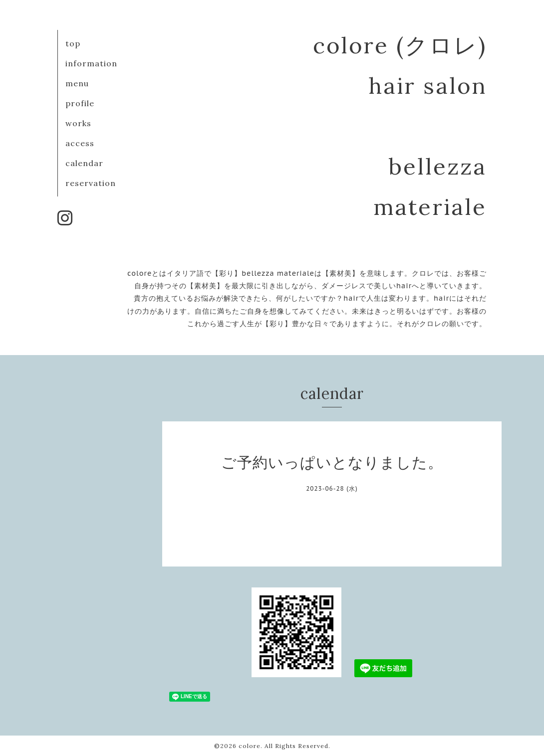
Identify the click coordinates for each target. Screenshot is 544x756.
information (91, 63)
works (78, 123)
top (73, 43)
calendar (84, 163)
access (80, 143)
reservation (91, 183)
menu (77, 83)
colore (250, 746)
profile (80, 103)
